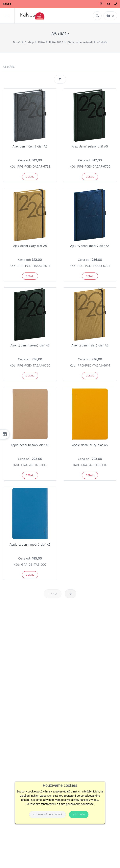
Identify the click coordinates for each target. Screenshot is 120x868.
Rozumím (79, 814)
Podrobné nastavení (48, 814)
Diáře (42, 42)
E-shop (29, 42)
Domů (17, 42)
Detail (30, 177)
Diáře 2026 (56, 42)
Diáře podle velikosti (80, 42)
